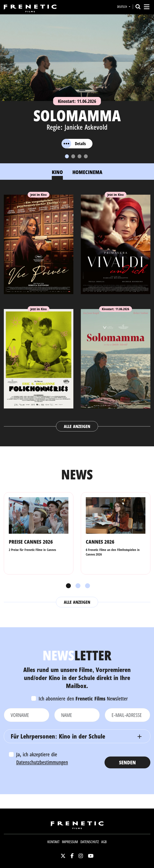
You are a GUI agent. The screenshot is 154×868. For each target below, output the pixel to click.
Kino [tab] (57, 172)
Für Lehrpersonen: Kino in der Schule (58, 736)
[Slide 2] (73, 156)
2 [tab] (77, 586)
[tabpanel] (77, 309)
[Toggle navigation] (147, 7)
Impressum (70, 842)
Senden (127, 762)
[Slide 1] (67, 156)
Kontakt (53, 842)
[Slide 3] (79, 156)
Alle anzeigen (77, 426)
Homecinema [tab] (87, 172)
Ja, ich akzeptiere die (42, 758)
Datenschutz (90, 842)
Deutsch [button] (122, 7)
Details (74, 144)
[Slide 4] (86, 156)
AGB (104, 842)
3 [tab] (87, 586)
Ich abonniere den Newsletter (83, 698)
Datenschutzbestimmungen (42, 762)
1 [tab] (67, 586)
